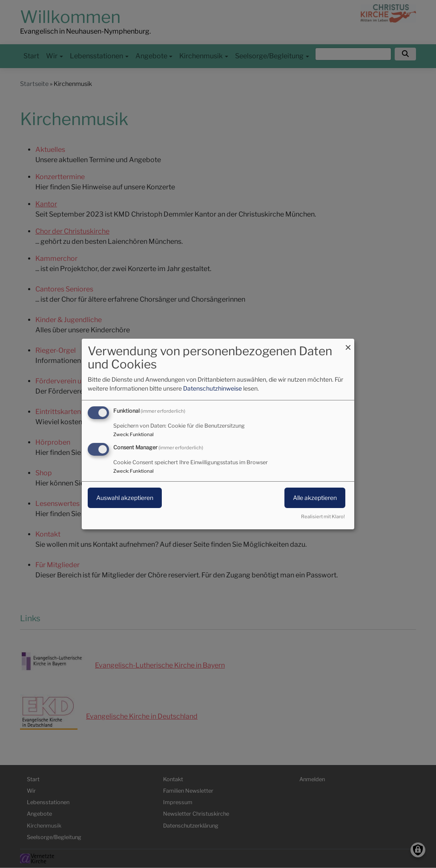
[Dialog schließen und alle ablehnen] (348, 344)
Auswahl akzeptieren (125, 498)
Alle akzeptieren (315, 498)
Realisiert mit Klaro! (323, 517)
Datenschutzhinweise (212, 388)
